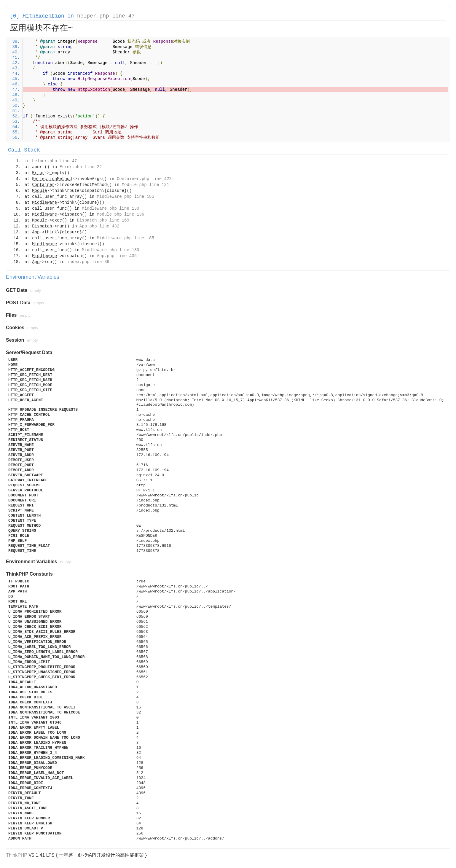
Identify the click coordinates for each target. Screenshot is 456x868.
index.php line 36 (88, 262)
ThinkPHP (17, 855)
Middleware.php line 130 (110, 208)
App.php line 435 (117, 256)
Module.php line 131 (146, 185)
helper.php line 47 (106, 16)
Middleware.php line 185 (126, 197)
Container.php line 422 (144, 179)
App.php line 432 (99, 226)
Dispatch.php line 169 (103, 220)
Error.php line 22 (81, 167)
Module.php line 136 (121, 214)
